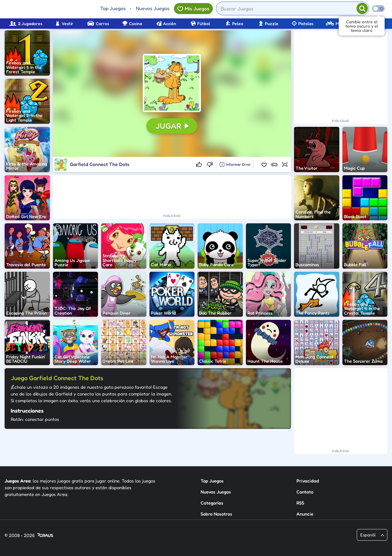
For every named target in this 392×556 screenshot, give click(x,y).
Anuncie (305, 514)
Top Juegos (113, 8)
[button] (172, 83)
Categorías (212, 503)
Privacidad (308, 481)
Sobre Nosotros (216, 514)
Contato (305, 492)
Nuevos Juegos (153, 8)
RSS (300, 503)
